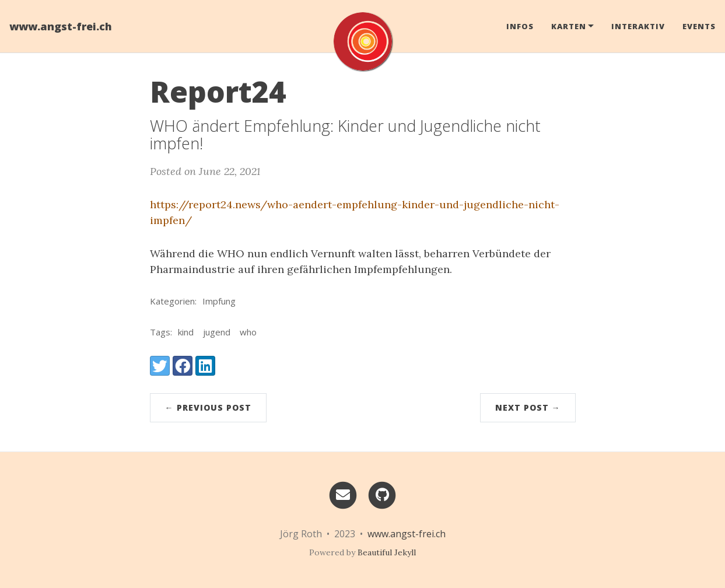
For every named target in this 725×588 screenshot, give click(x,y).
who (248, 332)
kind (186, 332)
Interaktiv (638, 26)
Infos (520, 26)
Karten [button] (569, 26)
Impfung (219, 301)
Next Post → (528, 407)
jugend (217, 332)
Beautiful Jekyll (387, 552)
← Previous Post (208, 407)
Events (699, 26)
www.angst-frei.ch (61, 26)
